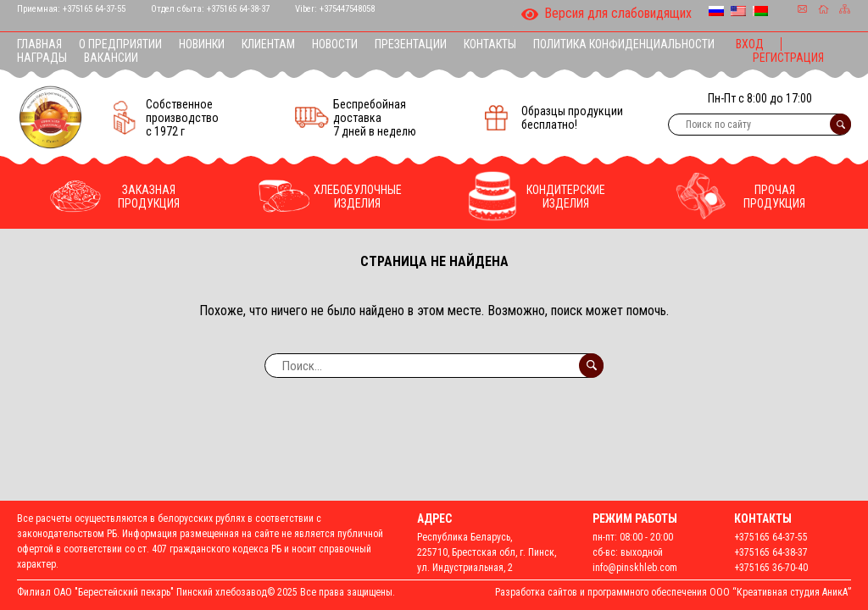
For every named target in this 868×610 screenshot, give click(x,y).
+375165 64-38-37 (238, 9)
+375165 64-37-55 (94, 9)
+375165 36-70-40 (771, 568)
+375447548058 (347, 9)
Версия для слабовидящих (606, 14)
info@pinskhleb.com (635, 568)
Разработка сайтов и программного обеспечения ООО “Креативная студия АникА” (673, 592)
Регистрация (788, 58)
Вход (750, 44)
